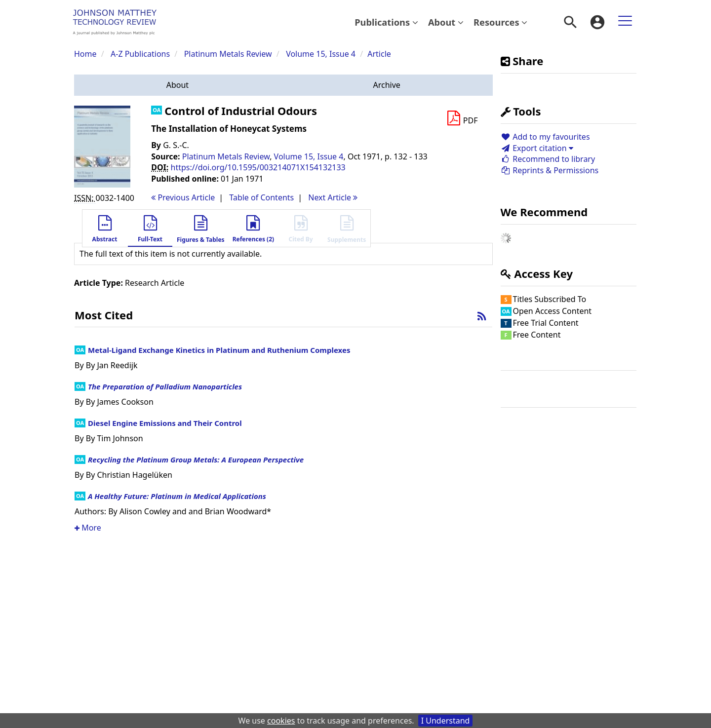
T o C (261, 197)
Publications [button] (386, 22)
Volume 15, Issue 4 (322, 54)
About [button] (446, 22)
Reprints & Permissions (550, 170)
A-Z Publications (140, 54)
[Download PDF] (462, 118)
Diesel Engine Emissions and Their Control (165, 423)
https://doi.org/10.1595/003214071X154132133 (258, 167)
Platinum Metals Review (228, 54)
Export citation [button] (537, 148)
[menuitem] (386, 22)
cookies (281, 721)
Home (85, 54)
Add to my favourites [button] (545, 137)
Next (333, 197)
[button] (178, 85)
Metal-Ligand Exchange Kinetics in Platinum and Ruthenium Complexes (219, 350)
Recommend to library (548, 159)
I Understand (446, 721)
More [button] (88, 528)
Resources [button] (500, 22)
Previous (183, 197)
